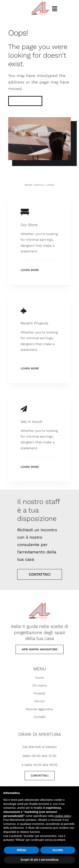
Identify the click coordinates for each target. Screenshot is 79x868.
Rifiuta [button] (21, 850)
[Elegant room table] (39, 601)
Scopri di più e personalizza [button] (39, 860)
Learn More (30, 270)
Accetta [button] (58, 850)
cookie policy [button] (63, 816)
